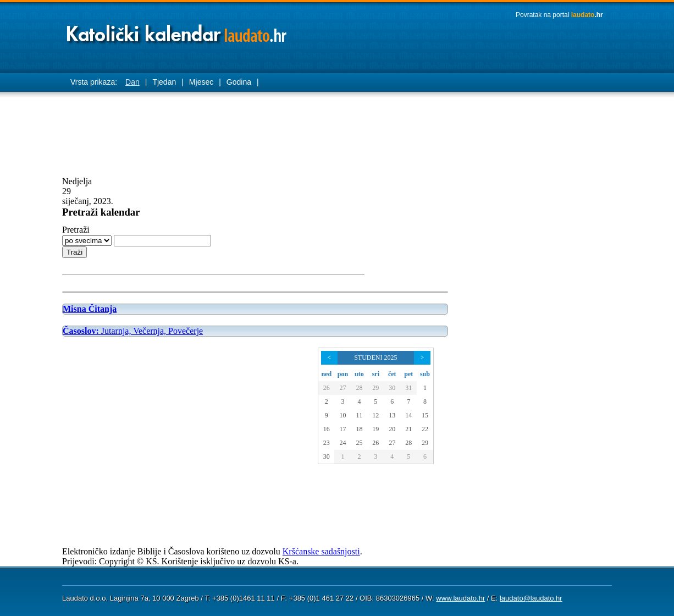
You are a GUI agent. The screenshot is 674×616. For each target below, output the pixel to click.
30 (392, 388)
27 (342, 388)
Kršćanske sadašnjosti (321, 551)
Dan (132, 82)
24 (342, 443)
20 (392, 429)
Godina (239, 82)
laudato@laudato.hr (531, 598)
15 (425, 415)
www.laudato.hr (460, 598)
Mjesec (201, 82)
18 (359, 429)
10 (342, 415)
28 (359, 388)
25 (359, 443)
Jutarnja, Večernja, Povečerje (133, 331)
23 (327, 443)
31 (408, 388)
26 (327, 388)
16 (327, 429)
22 (425, 429)
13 (392, 415)
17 (342, 429)
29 (375, 388)
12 (375, 415)
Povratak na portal (559, 15)
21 (408, 429)
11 (360, 415)
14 (408, 415)
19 (375, 429)
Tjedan (164, 82)
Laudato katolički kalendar (178, 31)
